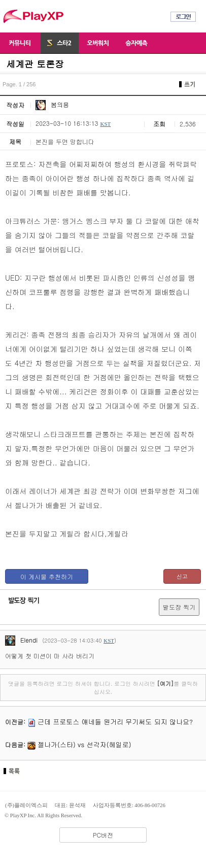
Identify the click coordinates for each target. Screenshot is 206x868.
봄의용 (52, 104)
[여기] (165, 683)
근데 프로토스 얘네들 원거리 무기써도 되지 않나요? (115, 722)
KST (105, 124)
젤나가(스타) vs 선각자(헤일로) (84, 744)
